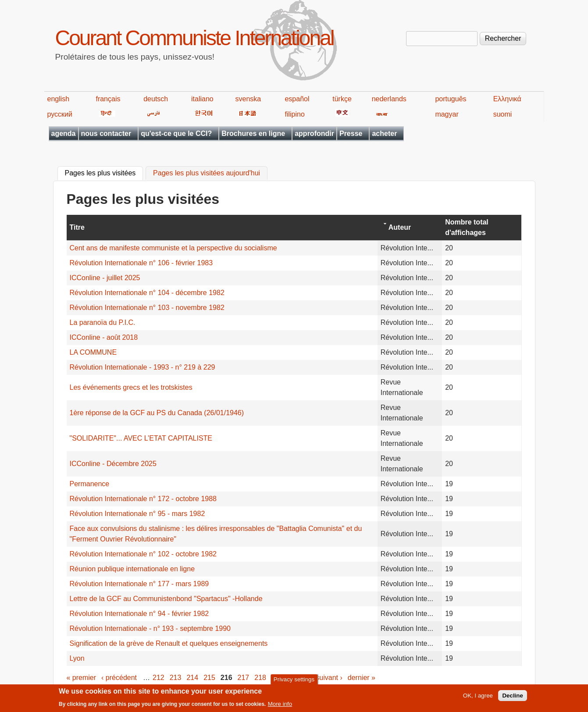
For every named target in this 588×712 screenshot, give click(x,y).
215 (209, 678)
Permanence (90, 484)
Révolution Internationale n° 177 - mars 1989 (139, 584)
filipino (294, 114)
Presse (351, 133)
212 (159, 678)
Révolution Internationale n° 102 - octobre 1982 (143, 554)
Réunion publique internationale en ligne (132, 569)
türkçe (342, 99)
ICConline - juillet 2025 (105, 278)
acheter (384, 133)
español (297, 99)
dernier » (362, 678)
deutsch (156, 99)
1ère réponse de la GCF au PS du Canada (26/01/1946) (157, 413)
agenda (64, 133)
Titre (77, 227)
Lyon (77, 658)
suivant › (329, 678)
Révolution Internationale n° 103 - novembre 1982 (147, 308)
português (451, 99)
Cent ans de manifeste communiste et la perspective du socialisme (173, 248)
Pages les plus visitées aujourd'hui (207, 173)
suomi (503, 114)
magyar (447, 114)
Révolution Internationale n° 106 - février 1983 (141, 263)
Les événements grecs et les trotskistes (131, 387)
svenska (248, 99)
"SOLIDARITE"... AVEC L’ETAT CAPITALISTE (141, 438)
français (108, 99)
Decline (512, 697)
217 (244, 678)
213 (176, 678)
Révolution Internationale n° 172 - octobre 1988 (143, 499)
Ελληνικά (507, 99)
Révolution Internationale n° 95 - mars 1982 (137, 514)
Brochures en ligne (253, 133)
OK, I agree (478, 697)
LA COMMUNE (93, 352)
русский (60, 114)
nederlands (389, 99)
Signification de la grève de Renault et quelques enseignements (169, 643)
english (59, 99)
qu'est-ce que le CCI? (176, 133)
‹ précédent (119, 678)
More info (280, 706)
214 (192, 678)
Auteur (400, 227)
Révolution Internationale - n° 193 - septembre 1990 (150, 628)
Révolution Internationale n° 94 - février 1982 (139, 614)
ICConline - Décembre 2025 (113, 464)
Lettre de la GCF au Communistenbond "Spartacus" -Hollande (166, 599)
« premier (82, 678)
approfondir (314, 133)
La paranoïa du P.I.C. (103, 322)
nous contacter (106, 133)
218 (260, 678)
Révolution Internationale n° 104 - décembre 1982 (147, 293)
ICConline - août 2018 (104, 337)
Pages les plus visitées (104, 172)
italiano (202, 99)
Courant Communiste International (194, 38)
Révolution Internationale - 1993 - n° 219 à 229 (143, 367)
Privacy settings (294, 681)
